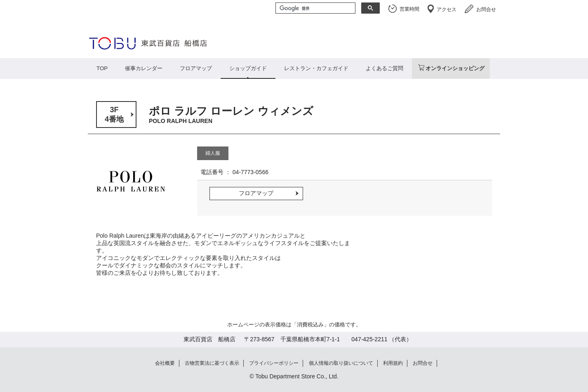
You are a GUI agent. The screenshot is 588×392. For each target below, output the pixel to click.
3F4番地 (114, 115)
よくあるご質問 (385, 68)
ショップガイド (248, 68)
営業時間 (409, 9)
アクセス (447, 9)
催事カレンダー (144, 68)
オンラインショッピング (455, 68)
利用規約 (393, 363)
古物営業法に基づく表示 (212, 363)
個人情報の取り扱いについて (341, 363)
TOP (102, 68)
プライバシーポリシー (274, 363)
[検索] (315, 9)
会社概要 (165, 363)
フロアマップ (196, 68)
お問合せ (486, 9)
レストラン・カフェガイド (316, 68)
